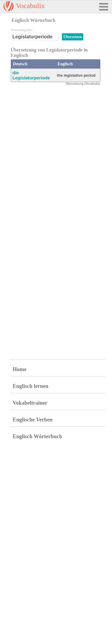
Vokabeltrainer (30, 403)
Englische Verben (33, 420)
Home (20, 369)
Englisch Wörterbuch (37, 436)
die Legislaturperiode (31, 75)
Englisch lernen (31, 386)
